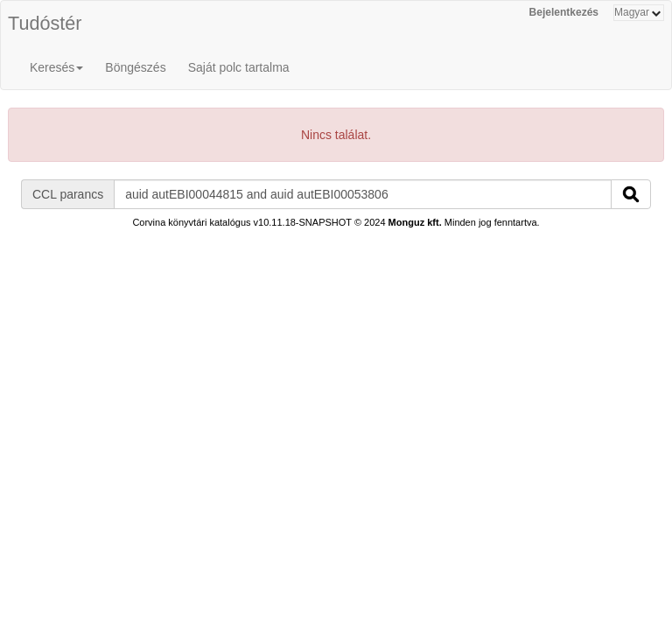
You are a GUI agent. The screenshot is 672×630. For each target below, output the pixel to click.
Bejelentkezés (564, 12)
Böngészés (135, 67)
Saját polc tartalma (239, 67)
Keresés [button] (56, 67)
